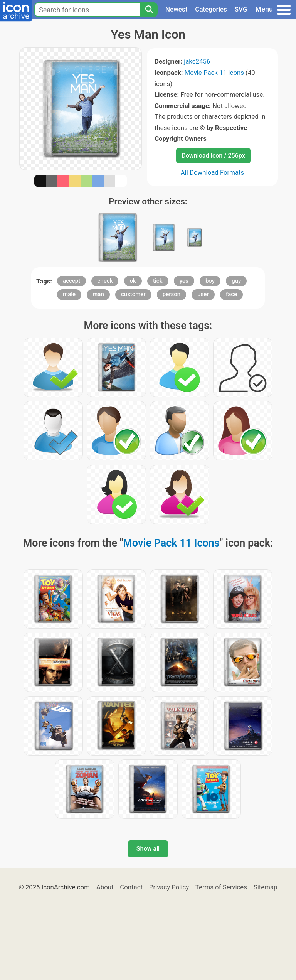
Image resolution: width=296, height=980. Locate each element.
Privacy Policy (169, 887)
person (172, 294)
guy (236, 281)
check (105, 281)
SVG (241, 9)
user (203, 294)
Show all (148, 849)
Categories (211, 9)
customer (133, 294)
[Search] (149, 10)
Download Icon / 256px (213, 156)
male (69, 294)
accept (71, 281)
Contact (131, 887)
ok (133, 281)
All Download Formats (213, 172)
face (231, 294)
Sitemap (266, 887)
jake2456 (197, 61)
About (105, 887)
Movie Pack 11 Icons (214, 73)
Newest (176, 9)
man (98, 294)
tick (158, 281)
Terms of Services (221, 887)
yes (184, 281)
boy (210, 281)
